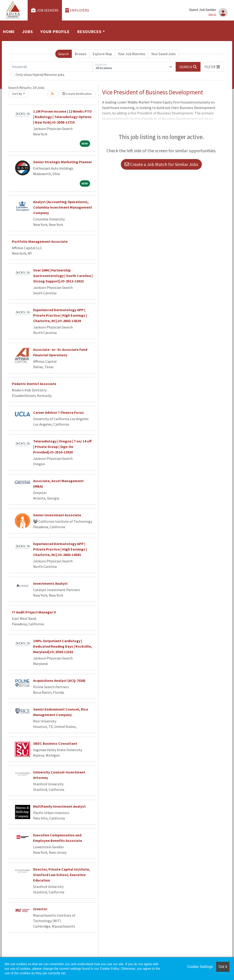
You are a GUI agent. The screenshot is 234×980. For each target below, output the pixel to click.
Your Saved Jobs (164, 54)
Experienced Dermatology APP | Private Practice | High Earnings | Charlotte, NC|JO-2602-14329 (60, 315)
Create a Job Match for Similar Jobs (161, 164)
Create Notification (77, 94)
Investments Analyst (50, 583)
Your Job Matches (132, 54)
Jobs (28, 32)
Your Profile (55, 32)
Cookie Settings (200, 967)
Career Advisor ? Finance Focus (58, 412)
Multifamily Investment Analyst (59, 806)
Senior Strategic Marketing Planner (62, 162)
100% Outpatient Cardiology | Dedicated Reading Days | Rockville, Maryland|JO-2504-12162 (63, 646)
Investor (40, 909)
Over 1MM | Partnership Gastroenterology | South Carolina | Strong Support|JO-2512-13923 (63, 276)
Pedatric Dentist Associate (34, 384)
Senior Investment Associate (57, 515)
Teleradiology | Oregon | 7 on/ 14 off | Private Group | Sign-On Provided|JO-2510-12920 (62, 447)
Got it (223, 967)
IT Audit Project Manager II (34, 612)
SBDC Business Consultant (55, 743)
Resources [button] (89, 32)
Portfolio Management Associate (40, 241)
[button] (212, 67)
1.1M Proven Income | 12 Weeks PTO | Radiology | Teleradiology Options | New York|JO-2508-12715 (62, 117)
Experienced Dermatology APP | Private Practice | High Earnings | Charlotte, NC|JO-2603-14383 (60, 549)
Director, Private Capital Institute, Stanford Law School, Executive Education (62, 875)
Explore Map (102, 54)
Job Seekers (45, 10)
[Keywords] (51, 67)
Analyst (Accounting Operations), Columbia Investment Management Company (63, 207)
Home (9, 32)
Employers (77, 10)
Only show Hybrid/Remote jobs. (40, 75)
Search (64, 54)
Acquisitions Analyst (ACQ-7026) (59, 680)
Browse (81, 54)
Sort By (17, 94)
